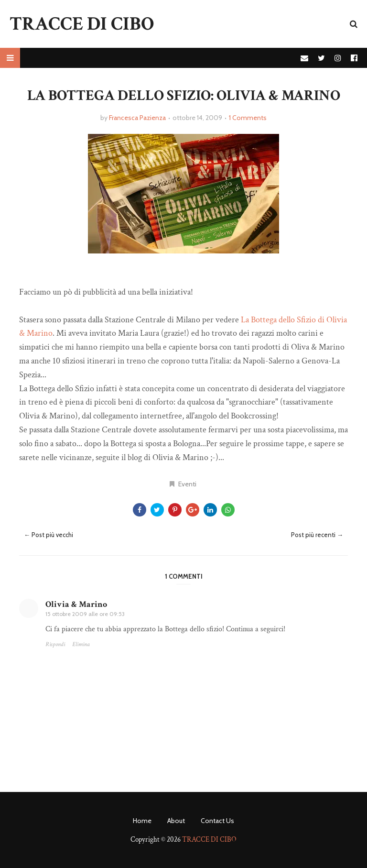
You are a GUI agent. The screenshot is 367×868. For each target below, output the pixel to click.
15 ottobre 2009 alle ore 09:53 (85, 614)
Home (142, 821)
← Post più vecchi (49, 535)
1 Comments (248, 118)
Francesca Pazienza (137, 118)
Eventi (187, 484)
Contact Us (217, 821)
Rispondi (55, 644)
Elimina (81, 644)
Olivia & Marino (76, 604)
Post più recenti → (317, 535)
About (176, 821)
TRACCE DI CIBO (82, 24)
